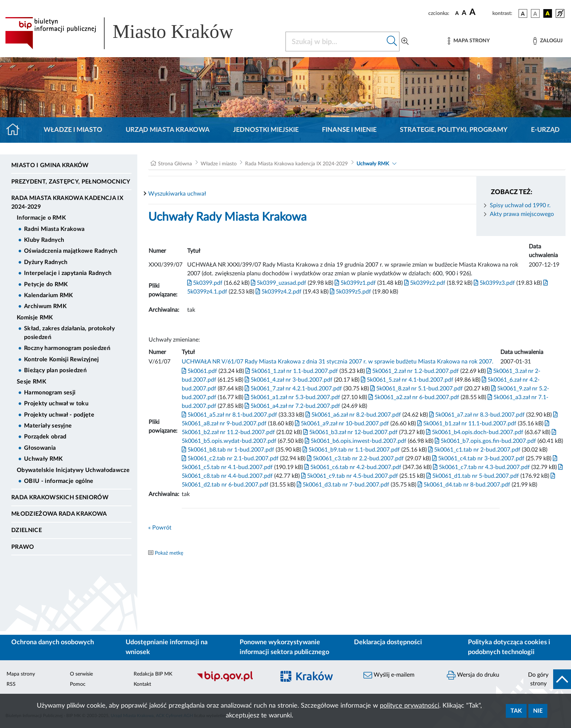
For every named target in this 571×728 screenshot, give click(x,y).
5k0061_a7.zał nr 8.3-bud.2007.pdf (476, 415)
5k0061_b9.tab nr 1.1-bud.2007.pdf (351, 450)
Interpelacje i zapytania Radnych (68, 273)
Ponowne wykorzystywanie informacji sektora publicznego (284, 647)
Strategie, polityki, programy (454, 130)
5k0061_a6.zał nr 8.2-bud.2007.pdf (353, 415)
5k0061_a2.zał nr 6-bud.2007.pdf (413, 397)
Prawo (23, 547)
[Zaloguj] (548, 41)
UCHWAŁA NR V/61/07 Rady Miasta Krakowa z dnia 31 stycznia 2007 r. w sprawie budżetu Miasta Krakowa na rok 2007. (338, 362)
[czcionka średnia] (464, 13)
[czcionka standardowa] (457, 13)
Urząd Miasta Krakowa (168, 130)
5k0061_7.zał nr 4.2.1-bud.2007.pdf (293, 389)
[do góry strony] (547, 679)
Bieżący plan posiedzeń (55, 370)
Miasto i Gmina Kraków (50, 165)
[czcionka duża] (480, 12)
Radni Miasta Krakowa (54, 229)
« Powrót (160, 528)
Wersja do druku (473, 675)
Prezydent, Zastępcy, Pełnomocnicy (71, 182)
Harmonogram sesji (50, 393)
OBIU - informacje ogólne (59, 481)
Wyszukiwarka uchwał (177, 194)
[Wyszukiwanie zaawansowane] (405, 42)
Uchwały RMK (44, 459)
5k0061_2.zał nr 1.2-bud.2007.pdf (412, 371)
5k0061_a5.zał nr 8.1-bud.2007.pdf (229, 415)
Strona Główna (175, 164)
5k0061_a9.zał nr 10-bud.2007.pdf (341, 424)
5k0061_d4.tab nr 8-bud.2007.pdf (463, 485)
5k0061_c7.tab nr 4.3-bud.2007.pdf (481, 467)
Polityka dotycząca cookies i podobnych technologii (509, 647)
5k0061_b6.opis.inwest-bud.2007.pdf (355, 441)
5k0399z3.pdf (494, 283)
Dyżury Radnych (46, 262)
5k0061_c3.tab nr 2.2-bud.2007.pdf (355, 459)
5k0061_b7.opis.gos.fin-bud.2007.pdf (485, 441)
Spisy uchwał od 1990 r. (520, 205)
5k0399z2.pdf (424, 283)
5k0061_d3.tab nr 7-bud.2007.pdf (342, 485)
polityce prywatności (409, 706)
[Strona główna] (16, 130)
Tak (516, 711)
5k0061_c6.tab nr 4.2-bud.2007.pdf (352, 467)
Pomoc (78, 684)
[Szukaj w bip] (392, 42)
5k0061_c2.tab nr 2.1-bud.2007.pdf (230, 459)
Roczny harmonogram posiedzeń (67, 348)
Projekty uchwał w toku (56, 404)
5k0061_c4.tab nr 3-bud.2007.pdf (478, 459)
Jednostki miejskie (266, 130)
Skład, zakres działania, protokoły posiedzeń (69, 333)
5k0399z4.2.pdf (278, 292)
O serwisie (81, 674)
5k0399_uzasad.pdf (278, 283)
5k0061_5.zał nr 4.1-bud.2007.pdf (406, 380)
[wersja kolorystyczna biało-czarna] (535, 13)
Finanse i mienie (349, 130)
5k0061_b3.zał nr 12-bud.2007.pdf (350, 432)
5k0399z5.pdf (350, 292)
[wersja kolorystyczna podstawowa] (523, 13)
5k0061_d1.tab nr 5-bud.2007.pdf (472, 476)
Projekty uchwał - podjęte (59, 415)
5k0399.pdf (205, 283)
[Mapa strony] (469, 41)
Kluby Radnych (44, 240)
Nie (538, 711)
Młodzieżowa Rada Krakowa (59, 514)
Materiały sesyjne (48, 426)
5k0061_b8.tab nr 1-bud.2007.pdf (228, 450)
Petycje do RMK (46, 284)
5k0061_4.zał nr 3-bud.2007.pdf (288, 380)
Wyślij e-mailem (389, 675)
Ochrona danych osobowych (53, 642)
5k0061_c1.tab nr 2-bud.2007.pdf (474, 450)
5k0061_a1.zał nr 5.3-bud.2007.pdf (292, 397)
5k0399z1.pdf (355, 283)
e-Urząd (545, 130)
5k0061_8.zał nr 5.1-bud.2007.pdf (416, 389)
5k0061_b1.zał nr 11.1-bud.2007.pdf (466, 424)
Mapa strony (21, 674)
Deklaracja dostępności (388, 642)
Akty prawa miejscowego (522, 214)
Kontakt (142, 684)
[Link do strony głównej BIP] (130, 33)
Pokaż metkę (169, 553)
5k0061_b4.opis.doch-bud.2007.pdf (474, 432)
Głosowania (40, 448)
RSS (11, 684)
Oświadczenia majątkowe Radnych (71, 251)
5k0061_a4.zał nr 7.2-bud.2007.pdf (292, 406)
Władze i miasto (73, 130)
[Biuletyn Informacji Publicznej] (232, 680)
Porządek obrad (45, 437)
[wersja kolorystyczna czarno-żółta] (548, 13)
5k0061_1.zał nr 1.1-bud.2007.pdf (291, 371)
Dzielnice (27, 530)
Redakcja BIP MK (153, 674)
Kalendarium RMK (49, 295)
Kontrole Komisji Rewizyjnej (62, 359)
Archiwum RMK (45, 306)
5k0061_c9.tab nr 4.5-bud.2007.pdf (349, 476)
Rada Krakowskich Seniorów (60, 497)
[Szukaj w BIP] (335, 42)
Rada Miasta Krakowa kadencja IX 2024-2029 (67, 202)
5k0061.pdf (199, 371)
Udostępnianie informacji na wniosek (167, 647)
